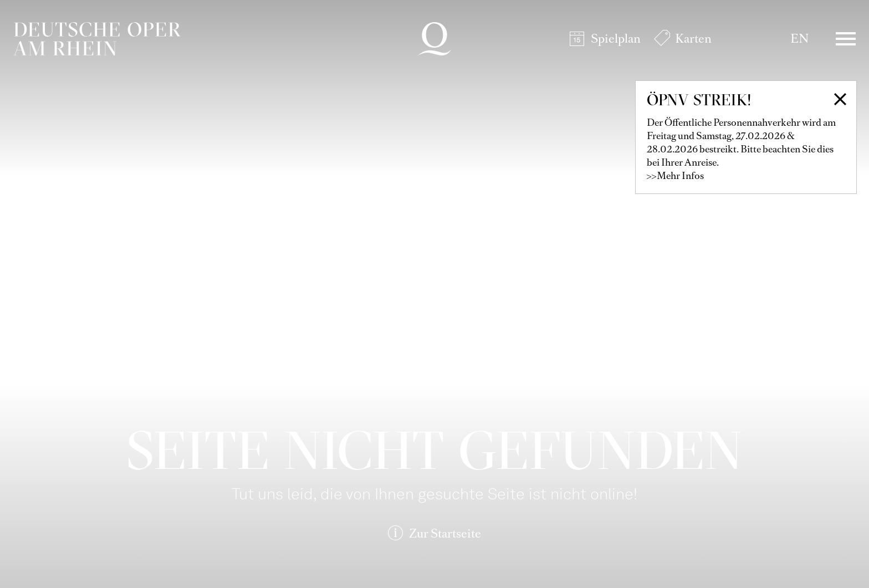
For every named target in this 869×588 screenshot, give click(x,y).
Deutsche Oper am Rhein (97, 39)
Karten (693, 39)
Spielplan (616, 39)
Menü (846, 39)
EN (799, 39)
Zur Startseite (445, 533)
